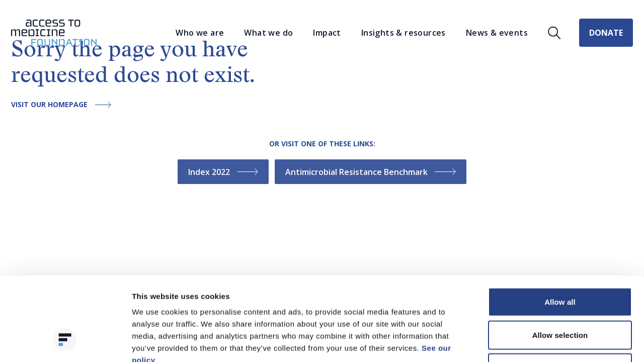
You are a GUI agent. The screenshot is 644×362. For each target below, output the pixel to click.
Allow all (560, 230)
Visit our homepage (64, 105)
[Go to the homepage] (54, 33)
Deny (560, 296)
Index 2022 (223, 172)
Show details (528, 342)
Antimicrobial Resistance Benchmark (371, 172)
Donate (606, 33)
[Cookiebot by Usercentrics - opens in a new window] (65, 342)
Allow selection (560, 263)
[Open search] (554, 33)
